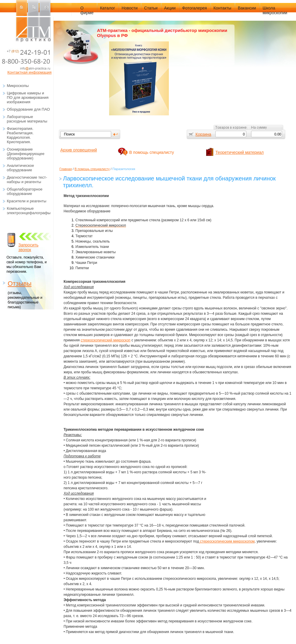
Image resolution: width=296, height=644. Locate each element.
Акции (170, 8)
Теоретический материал (240, 152)
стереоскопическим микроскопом (227, 541)
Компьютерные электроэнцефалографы (29, 211)
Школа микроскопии (275, 10)
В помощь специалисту (152, 152)
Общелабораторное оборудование (25, 191)
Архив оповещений (79, 150)
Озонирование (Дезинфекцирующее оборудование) (26, 154)
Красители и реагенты (27, 201)
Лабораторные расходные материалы (27, 119)
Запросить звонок (28, 247)
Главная (66, 169)
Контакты (222, 8)
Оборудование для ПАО (28, 109)
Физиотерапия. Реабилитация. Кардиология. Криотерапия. (20, 135)
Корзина (203, 134)
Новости (130, 8)
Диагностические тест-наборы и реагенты (27, 180)
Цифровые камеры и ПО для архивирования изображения (28, 97)
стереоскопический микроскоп (106, 340)
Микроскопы (18, 86)
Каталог (107, 8)
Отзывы (20, 284)
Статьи (151, 8)
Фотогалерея (195, 8)
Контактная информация (29, 72)
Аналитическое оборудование (20, 168)
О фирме (87, 10)
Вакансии (247, 8)
